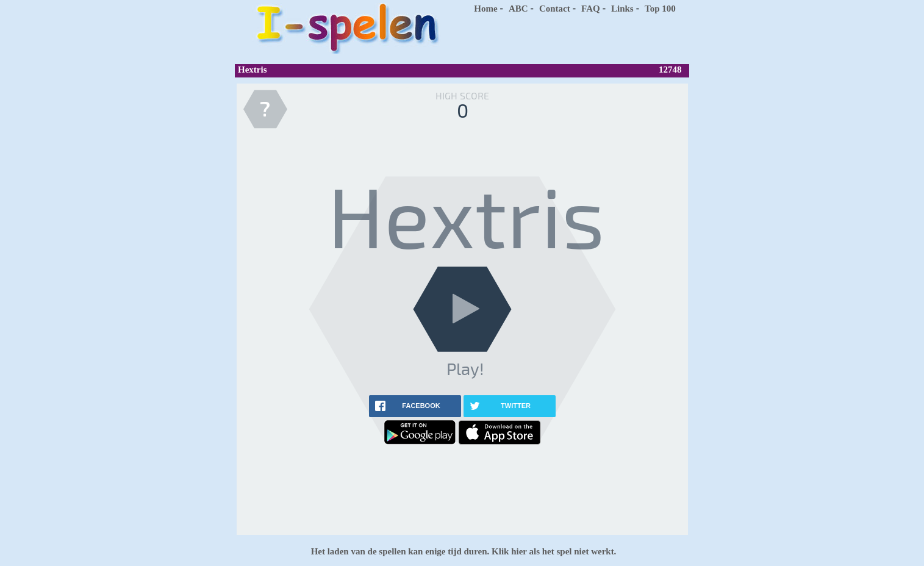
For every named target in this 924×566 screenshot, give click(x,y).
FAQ (591, 9)
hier (518, 551)
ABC (518, 9)
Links (622, 9)
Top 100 (660, 9)
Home (485, 9)
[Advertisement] (573, 37)
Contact (555, 9)
